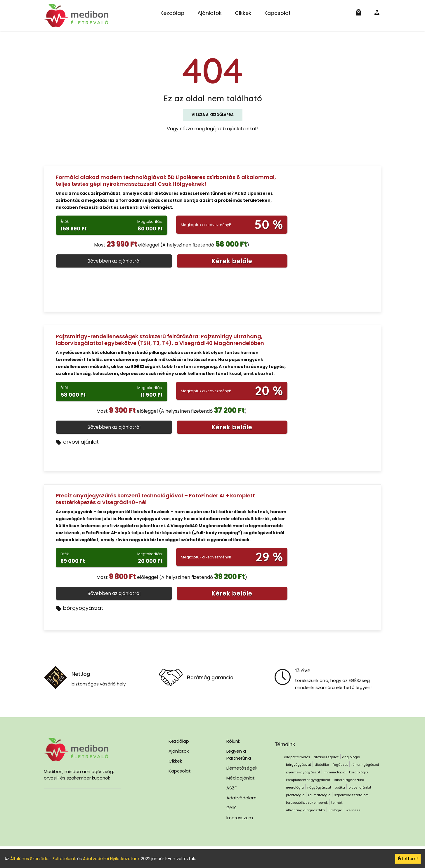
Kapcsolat (277, 13)
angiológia (351, 757)
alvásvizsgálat (326, 757)
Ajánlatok (210, 13)
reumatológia (319, 795)
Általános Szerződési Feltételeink (43, 859)
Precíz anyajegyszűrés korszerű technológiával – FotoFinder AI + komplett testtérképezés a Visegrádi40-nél (155, 499)
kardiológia (359, 772)
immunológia (335, 772)
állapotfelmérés (297, 757)
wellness (353, 810)
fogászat (340, 765)
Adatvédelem (241, 798)
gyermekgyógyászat (303, 772)
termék (337, 803)
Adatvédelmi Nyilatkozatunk (111, 859)
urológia (335, 810)
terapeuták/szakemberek (307, 803)
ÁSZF (231, 788)
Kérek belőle (232, 261)
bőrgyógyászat (79, 608)
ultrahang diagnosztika (306, 810)
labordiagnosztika (349, 780)
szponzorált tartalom (351, 795)
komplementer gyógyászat (308, 780)
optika (340, 787)
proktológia (295, 795)
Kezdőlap (172, 13)
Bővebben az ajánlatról (114, 261)
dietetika (322, 765)
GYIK (231, 808)
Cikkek (243, 13)
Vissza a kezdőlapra (213, 115)
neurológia (295, 787)
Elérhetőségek (242, 768)
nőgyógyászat (319, 787)
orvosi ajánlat (77, 442)
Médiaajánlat (241, 778)
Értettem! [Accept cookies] (408, 859)
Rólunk (233, 741)
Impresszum (240, 818)
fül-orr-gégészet (365, 765)
